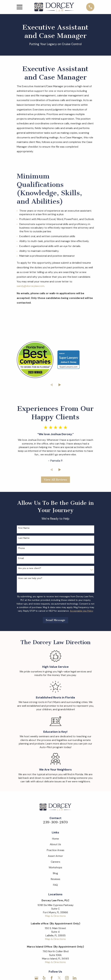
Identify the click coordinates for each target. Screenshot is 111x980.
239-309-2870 (55, 822)
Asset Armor (55, 856)
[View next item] (60, 385)
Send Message (55, 620)
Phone (22, 548)
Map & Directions (55, 916)
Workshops (55, 867)
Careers (55, 862)
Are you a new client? (30, 568)
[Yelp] (44, 978)
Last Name (24, 538)
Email (21, 558)
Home (55, 839)
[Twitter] (59, 978)
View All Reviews (55, 480)
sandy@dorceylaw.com (31, 286)
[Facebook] (52, 978)
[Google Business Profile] (36, 978)
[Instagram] (67, 978)
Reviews (55, 879)
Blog (55, 873)
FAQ (55, 885)
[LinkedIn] (74, 978)
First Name (24, 528)
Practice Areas (55, 850)
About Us (55, 844)
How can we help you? (30, 578)
